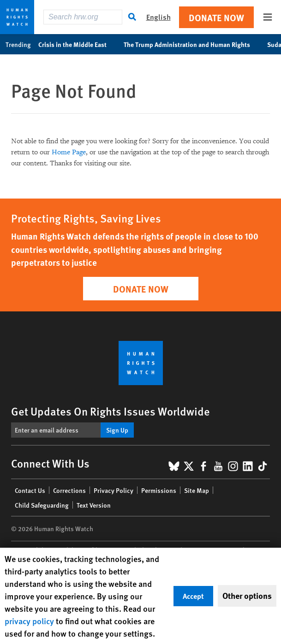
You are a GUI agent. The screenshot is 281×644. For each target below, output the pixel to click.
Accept (193, 596)
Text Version (94, 505)
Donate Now (216, 17)
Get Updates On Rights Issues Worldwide (111, 411)
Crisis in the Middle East (77, 44)
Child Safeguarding (42, 505)
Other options (247, 596)
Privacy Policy (114, 490)
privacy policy (29, 621)
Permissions (159, 490)
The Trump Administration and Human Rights (192, 44)
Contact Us (30, 490)
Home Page (69, 152)
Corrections (69, 490)
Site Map (197, 490)
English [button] (158, 17)
